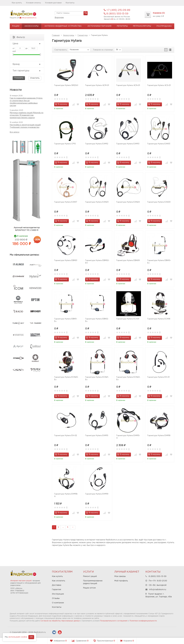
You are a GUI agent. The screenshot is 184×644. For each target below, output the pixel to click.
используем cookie (18, 637)
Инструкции (58, 594)
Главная (56, 35)
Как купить (17, 3)
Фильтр (19, 37)
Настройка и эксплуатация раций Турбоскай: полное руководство (25, 126)
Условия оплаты (33, 3)
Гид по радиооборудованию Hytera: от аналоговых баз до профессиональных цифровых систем (26, 102)
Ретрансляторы (142, 26)
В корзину (61, 104)
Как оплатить (59, 581)
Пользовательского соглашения (114, 621)
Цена (27, 44)
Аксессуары (31, 26)
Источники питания (99, 26)
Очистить (35, 78)
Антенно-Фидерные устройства (63, 26)
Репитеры (122, 26)
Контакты (70, 3)
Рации (16, 26)
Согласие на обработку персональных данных (60, 621)
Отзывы (56, 598)
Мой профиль (121, 581)
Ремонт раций (90, 576)
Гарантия (56, 590)
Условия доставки (53, 3)
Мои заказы (120, 576)
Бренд (27, 64)
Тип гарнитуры (27, 71)
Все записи (15, 132)
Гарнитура (83, 35)
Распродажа (164, 26)
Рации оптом (89, 588)
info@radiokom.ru (29, 18)
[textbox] (71, 13)
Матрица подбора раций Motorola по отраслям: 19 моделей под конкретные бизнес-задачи (27, 115)
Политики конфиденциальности (143, 621)
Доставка (57, 585)
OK (31, 637)
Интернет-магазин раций (21, 581)
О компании (58, 603)
